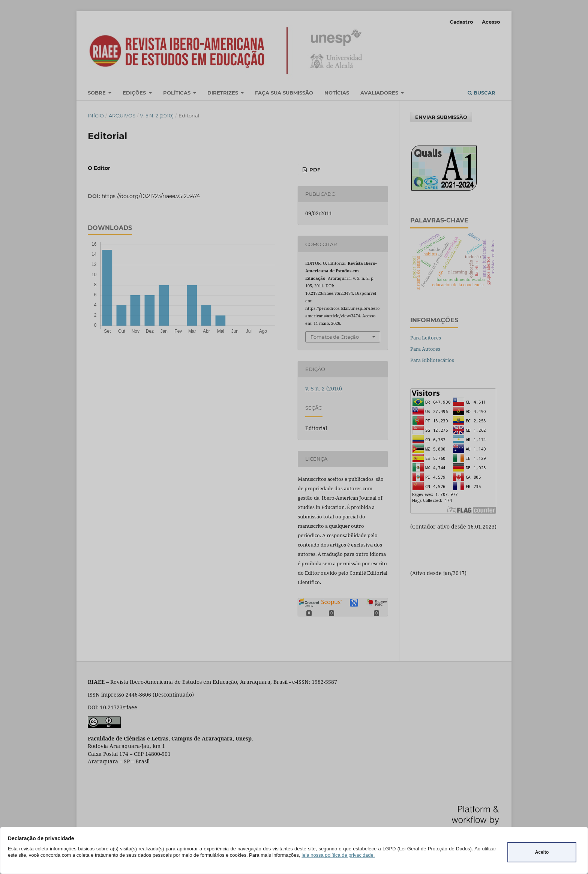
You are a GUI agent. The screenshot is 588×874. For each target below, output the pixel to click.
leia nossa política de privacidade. (338, 855)
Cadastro (461, 22)
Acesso (491, 22)
